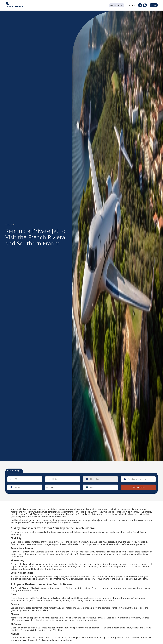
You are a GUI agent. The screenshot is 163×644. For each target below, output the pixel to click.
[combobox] (48, 487)
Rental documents (117, 5)
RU (133, 5)
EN (129, 5)
